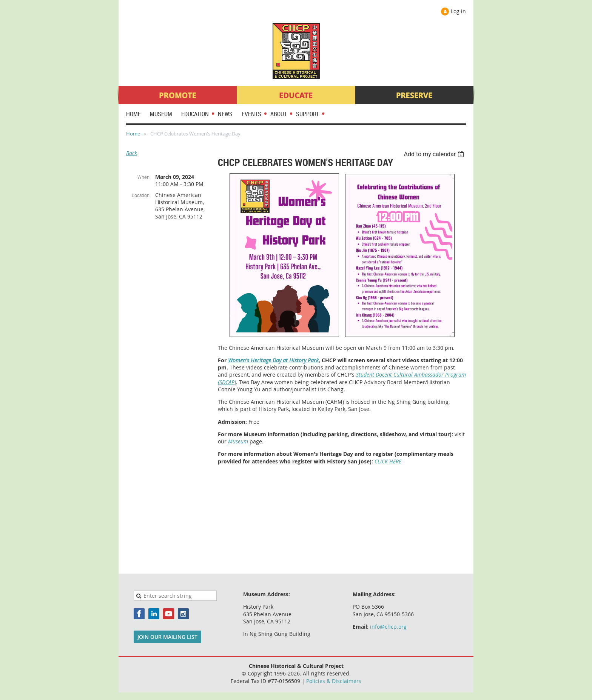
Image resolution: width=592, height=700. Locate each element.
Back (132, 153)
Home (133, 134)
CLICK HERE (388, 461)
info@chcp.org (388, 627)
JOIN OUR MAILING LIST (167, 637)
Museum (238, 441)
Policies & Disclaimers (334, 681)
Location (141, 195)
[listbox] (435, 154)
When (143, 177)
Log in (458, 11)
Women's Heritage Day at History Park (273, 360)
